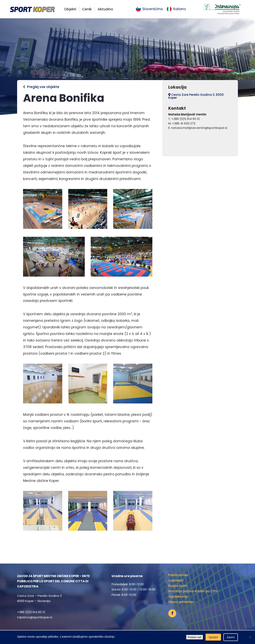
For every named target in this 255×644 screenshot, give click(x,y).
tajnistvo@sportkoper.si (35, 617)
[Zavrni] (250, 637)
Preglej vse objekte (41, 87)
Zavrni (231, 637)
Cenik (87, 9)
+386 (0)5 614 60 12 (31, 612)
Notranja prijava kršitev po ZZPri (193, 591)
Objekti (70, 9)
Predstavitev (178, 575)
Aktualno (105, 9)
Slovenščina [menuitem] (152, 9)
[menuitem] (149, 9)
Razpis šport (178, 586)
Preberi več (195, 637)
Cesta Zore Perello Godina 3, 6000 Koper (196, 96)
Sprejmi (213, 637)
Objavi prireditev (181, 602)
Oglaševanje (178, 597)
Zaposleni (176, 580)
